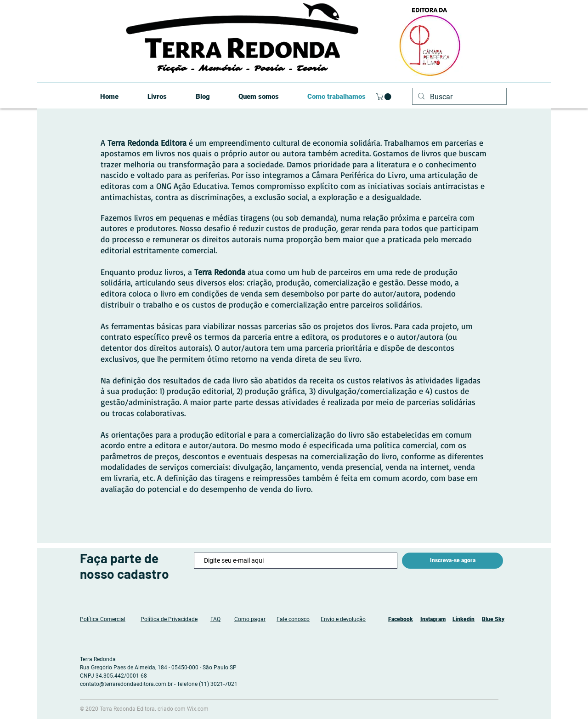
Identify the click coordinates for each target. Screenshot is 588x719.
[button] (384, 97)
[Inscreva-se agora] (452, 561)
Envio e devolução (343, 619)
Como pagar (250, 619)
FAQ (215, 619)
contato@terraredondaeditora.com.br (126, 684)
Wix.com (198, 709)
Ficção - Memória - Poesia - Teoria (242, 68)
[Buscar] (458, 97)
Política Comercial (103, 619)
